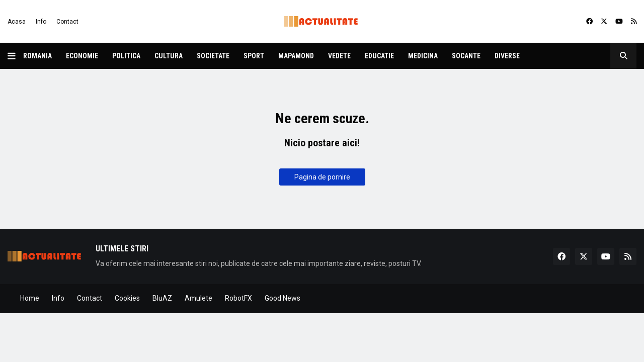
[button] (15, 56)
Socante (466, 56)
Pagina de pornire (322, 177)
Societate (213, 56)
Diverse (507, 56)
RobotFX (238, 298)
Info (41, 22)
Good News (283, 298)
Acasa (17, 22)
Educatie (379, 56)
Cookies (127, 298)
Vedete (339, 56)
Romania (37, 56)
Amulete (198, 298)
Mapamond (296, 56)
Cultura (169, 56)
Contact (67, 22)
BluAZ (162, 298)
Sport (254, 56)
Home (30, 298)
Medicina (423, 56)
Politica (126, 56)
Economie (82, 56)
